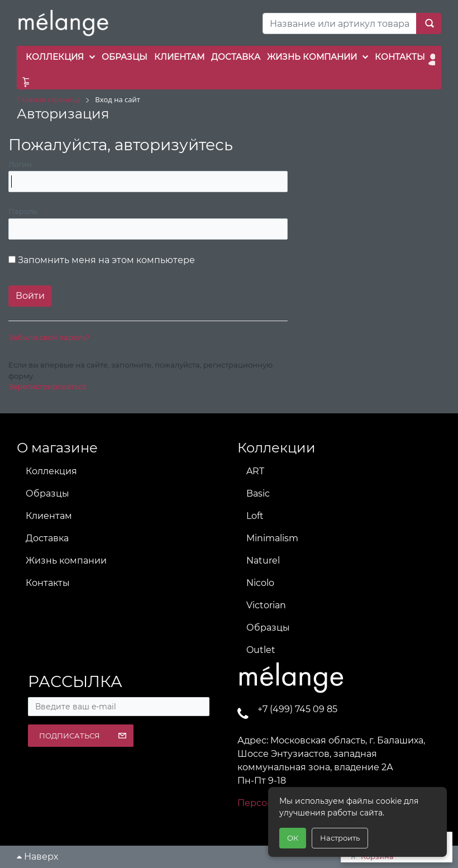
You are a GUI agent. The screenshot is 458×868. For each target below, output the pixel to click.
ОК (293, 838)
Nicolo (260, 583)
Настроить (340, 838)
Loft (255, 516)
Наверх (37, 857)
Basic (258, 493)
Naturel (263, 561)
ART (255, 471)
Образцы (47, 493)
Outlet (261, 650)
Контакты (48, 583)
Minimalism (272, 538)
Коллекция (51, 471)
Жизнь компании (66, 561)
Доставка (47, 538)
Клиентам (49, 516)
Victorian (266, 605)
